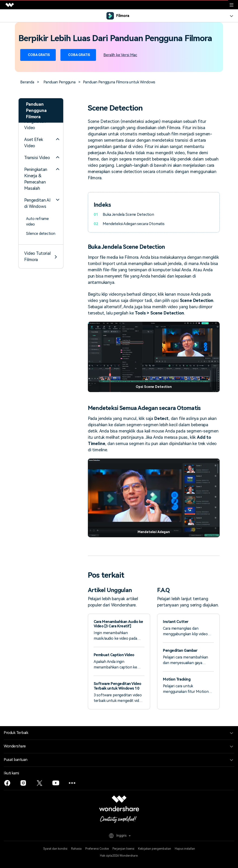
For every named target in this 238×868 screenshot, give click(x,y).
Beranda (27, 82)
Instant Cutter (176, 622)
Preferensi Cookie (97, 849)
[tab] (41, 230)
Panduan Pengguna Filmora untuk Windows (119, 82)
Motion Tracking (177, 679)
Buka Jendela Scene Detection (128, 215)
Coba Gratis (38, 55)
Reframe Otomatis (41, 125)
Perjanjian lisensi (123, 849)
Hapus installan (185, 849)
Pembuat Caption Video (114, 655)
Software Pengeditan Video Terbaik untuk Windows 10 (117, 686)
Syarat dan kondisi (55, 849)
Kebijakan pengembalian (155, 849)
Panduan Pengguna (59, 82)
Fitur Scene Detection (36, 213)
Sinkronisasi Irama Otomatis (41, 137)
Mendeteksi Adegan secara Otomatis (133, 224)
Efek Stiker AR (38, 158)
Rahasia (76, 849)
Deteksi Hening (39, 168)
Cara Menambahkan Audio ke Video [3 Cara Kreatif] (118, 624)
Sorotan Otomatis (41, 149)
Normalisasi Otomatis (36, 180)
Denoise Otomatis (41, 201)
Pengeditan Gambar (180, 650)
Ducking (33, 192)
